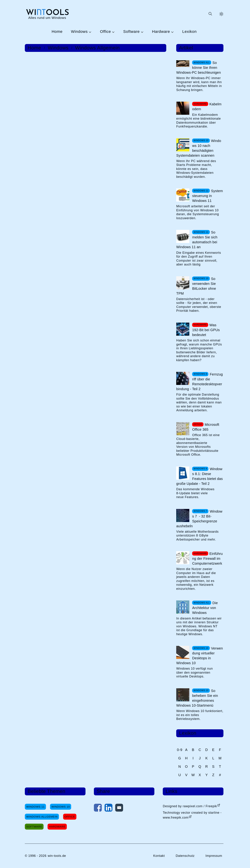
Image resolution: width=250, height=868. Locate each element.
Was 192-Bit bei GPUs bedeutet (206, 330)
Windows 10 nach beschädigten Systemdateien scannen (199, 148)
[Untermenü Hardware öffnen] (172, 32)
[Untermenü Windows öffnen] (90, 32)
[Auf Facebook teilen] (98, 808)
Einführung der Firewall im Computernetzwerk (207, 559)
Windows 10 (61, 807)
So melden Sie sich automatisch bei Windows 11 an (197, 240)
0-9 (180, 750)
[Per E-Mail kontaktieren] (119, 808)
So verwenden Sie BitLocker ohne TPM (196, 286)
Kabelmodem (207, 107)
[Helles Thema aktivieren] (221, 14)
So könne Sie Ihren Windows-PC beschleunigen (199, 68)
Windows (79, 32)
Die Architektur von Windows (205, 608)
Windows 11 (35, 807)
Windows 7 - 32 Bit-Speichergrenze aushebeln (199, 519)
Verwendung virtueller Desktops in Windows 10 (200, 656)
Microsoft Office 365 (206, 427)
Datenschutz (185, 856)
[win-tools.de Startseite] (47, 14)
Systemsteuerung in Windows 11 (208, 196)
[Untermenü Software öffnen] (142, 32)
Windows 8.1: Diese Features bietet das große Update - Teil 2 (199, 476)
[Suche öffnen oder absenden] (210, 14)
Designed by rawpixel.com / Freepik (190, 806)
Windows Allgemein (97, 48)
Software (131, 32)
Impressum (214, 856)
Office (105, 32)
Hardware (161, 32)
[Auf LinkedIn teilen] (108, 808)
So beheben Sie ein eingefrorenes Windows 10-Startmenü (197, 698)
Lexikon (190, 32)
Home (57, 32)
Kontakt (159, 856)
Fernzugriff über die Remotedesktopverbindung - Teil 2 (199, 382)
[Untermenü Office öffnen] (113, 32)
